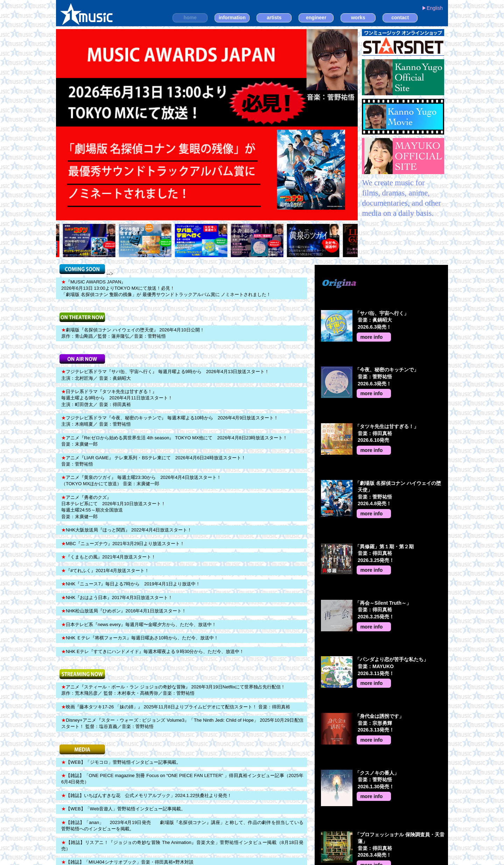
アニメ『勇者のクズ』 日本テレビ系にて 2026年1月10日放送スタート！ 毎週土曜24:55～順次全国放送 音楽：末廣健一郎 (113, 507)
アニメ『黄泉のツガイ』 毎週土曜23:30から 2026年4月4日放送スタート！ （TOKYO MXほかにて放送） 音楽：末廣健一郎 (141, 480)
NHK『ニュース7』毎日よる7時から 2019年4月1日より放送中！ (131, 584)
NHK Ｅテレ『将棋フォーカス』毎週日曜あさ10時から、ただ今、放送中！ (140, 638)
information (232, 18)
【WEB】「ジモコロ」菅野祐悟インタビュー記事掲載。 (121, 762)
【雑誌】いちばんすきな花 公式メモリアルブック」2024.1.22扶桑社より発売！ (146, 795)
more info (371, 337)
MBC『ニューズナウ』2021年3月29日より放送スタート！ (123, 544)
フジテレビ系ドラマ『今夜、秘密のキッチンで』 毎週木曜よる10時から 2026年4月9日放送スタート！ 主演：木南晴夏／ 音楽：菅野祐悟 (170, 421)
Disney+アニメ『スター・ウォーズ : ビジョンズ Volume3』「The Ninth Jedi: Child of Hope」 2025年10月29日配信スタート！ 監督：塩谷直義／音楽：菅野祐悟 (182, 723)
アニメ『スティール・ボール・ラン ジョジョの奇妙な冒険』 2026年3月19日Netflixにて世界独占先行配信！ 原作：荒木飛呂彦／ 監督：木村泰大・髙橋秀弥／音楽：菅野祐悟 (173, 690)
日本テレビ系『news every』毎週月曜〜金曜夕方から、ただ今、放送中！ (139, 624)
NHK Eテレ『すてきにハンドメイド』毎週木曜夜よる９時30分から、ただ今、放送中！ (153, 651)
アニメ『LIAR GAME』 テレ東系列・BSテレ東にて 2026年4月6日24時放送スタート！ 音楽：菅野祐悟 (153, 461)
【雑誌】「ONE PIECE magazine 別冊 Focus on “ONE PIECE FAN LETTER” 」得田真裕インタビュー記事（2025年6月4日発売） (182, 779)
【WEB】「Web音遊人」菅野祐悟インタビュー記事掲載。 (123, 809)
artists (274, 18)
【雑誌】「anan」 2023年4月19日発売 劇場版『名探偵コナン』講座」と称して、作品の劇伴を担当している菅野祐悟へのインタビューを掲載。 (182, 826)
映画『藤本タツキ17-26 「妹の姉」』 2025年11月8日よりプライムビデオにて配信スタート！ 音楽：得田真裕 (176, 707)
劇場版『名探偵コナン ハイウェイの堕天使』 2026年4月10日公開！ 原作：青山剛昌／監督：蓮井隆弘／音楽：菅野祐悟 (133, 333)
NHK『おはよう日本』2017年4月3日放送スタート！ (117, 598)
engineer (316, 18)
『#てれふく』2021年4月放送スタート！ (105, 571)
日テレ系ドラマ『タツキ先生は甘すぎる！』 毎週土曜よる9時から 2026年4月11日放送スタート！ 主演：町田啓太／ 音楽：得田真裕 (117, 398)
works (358, 18)
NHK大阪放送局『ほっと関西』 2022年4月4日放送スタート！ (127, 530)
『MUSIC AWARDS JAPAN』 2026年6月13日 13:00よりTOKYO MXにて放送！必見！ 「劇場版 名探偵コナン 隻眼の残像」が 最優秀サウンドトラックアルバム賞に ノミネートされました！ (166, 288)
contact (400, 18)
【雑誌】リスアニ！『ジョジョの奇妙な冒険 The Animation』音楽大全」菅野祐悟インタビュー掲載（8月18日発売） (182, 846)
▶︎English (432, 8)
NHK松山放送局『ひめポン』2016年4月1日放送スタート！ (124, 611)
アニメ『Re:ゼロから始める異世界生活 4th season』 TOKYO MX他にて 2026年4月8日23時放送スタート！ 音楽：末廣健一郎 (174, 441)
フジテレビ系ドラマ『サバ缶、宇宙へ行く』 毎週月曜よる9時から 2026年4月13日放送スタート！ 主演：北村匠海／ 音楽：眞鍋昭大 (165, 375)
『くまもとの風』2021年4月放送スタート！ (108, 557)
